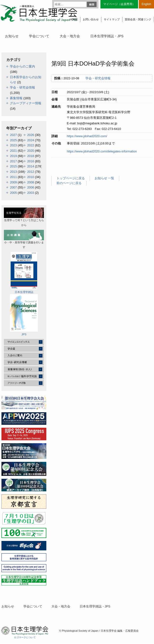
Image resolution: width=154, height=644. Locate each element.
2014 (31, 166)
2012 (31, 172)
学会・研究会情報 (98, 78)
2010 (31, 177)
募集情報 (16, 98)
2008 (31, 182)
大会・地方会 (70, 36)
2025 (13, 140)
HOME (74, 19)
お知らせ (12, 36)
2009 (13, 182)
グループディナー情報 (26, 103)
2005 (13, 193)
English (146, 4)
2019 (13, 156)
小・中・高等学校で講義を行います (24, 239)
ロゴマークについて (25, 637)
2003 (31, 193)
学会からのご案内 (22, 66)
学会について (39, 36)
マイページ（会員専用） (119, 4)
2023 (13, 145)
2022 (31, 145)
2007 (13, 187)
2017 (13, 161)
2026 (31, 135)
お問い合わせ (91, 19)
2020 (31, 151)
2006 (31, 187)
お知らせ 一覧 (105, 178)
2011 (13, 177)
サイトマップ (112, 19)
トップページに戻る (71, 178)
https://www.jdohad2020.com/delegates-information (102, 151)
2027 (13, 135)
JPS (24, 315)
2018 (31, 156)
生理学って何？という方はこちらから (24, 217)
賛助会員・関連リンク (138, 19)
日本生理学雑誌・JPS (107, 36)
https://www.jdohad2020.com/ (87, 136)
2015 (13, 166)
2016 (31, 161)
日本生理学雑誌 (24, 273)
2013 (13, 172)
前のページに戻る (69, 183)
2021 (13, 151)
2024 (31, 140)
